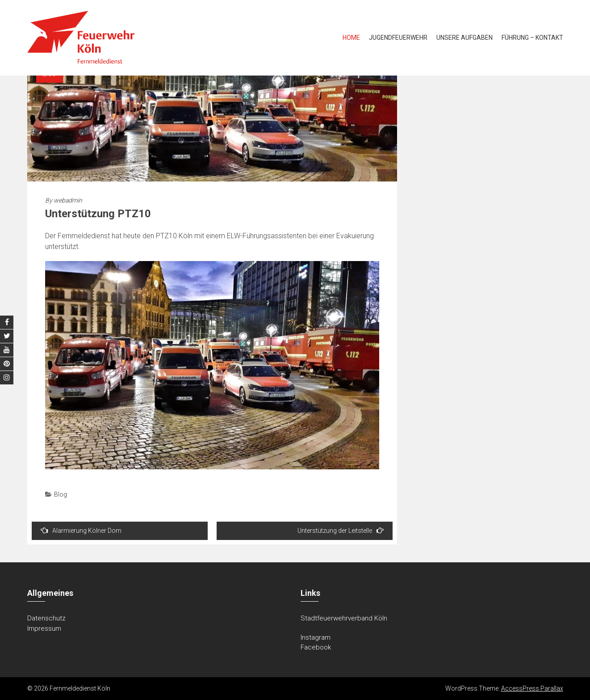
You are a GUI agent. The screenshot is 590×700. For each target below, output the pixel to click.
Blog (61, 494)
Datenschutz (46, 618)
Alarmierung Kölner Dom (81, 530)
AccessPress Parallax (532, 688)
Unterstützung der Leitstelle (341, 530)
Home (351, 38)
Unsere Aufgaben (464, 38)
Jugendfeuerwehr (398, 38)
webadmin (68, 200)
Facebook (316, 647)
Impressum (44, 628)
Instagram (316, 637)
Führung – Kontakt (532, 38)
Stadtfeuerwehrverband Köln (344, 618)
